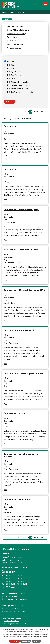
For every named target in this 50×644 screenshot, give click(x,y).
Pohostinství (12, 37)
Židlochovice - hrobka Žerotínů (19, 330)
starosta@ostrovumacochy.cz (17, 599)
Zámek (7, 139)
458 (25, 112)
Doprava (15, 68)
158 (13, 112)
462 (36, 112)
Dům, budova (9, 222)
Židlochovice (10, 126)
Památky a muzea (19, 75)
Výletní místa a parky (20, 89)
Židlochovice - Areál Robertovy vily (21, 209)
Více (5, 159)
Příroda (14, 65)
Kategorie (11, 61)
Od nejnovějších (12, 118)
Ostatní (14, 78)
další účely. (41, 632)
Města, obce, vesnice (20, 82)
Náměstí (7, 512)
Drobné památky (11, 343)
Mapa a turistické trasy (17, 34)
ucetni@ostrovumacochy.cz (16, 623)
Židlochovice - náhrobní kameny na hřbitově (21, 455)
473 (42, 112)
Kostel (6, 386)
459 (28, 112)
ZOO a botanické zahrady (22, 92)
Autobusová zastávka (13, 263)
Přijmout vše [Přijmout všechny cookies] (15, 641)
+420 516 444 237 (12, 621)
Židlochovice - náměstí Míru (17, 499)
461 (34, 112)
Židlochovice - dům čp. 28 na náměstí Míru (25, 290)
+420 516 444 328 (12, 608)
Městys (12, 12)
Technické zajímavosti (20, 85)
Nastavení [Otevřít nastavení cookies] (36, 641)
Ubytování (11, 41)
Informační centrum (15, 26)
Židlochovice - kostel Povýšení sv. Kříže (23, 373)
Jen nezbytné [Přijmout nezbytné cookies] (26, 641)
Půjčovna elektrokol (16, 44)
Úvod (4, 12)
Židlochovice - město (14, 414)
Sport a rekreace (18, 72)
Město (6, 182)
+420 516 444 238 (12, 596)
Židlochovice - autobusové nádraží (21, 250)
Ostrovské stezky (14, 48)
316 (19, 112)
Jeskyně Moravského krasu (18, 30)
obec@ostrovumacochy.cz (15, 611)
